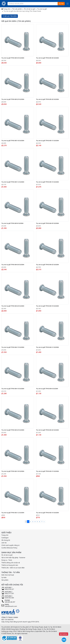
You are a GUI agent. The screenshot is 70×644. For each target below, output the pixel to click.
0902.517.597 (9, 593)
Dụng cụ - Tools (7, 560)
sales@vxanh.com (11, 606)
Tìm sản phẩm (17, 9)
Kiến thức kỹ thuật (8, 575)
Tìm (61, 4)
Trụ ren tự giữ (42, 9)
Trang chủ (6, 9)
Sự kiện (4, 577)
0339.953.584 (9, 598)
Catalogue (5, 538)
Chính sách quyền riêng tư (10, 545)
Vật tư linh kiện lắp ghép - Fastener (13, 558)
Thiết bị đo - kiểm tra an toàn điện (13, 568)
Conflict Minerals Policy (9, 548)
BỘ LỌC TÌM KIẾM (10, 16)
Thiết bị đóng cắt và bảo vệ (11, 563)
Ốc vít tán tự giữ (30, 9)
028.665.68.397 (10, 602)
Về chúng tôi (6, 540)
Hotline (64, 634)
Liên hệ (4, 543)
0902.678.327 (9, 589)
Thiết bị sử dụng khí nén (10, 565)
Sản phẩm (5, 580)
